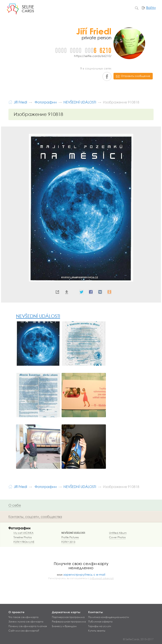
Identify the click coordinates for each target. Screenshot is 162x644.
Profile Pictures (70, 537)
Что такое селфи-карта (23, 617)
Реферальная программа (69, 622)
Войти (151, 8)
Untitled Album (118, 533)
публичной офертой (102, 578)
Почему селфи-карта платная (28, 626)
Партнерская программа (68, 617)
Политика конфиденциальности (109, 617)
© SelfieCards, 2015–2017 (138, 639)
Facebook (107, 76)
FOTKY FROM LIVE (24, 542)
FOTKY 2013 (68, 542)
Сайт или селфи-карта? (24, 631)
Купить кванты (97, 631)
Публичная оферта (100, 622)
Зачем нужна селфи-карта (26, 622)
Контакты (96, 612)
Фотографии (20, 528)
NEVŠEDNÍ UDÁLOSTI (38, 316)
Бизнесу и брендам (64, 626)
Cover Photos (117, 537)
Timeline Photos (23, 537)
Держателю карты (66, 612)
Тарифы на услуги (100, 626)
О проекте (16, 612)
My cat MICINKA (24, 533)
